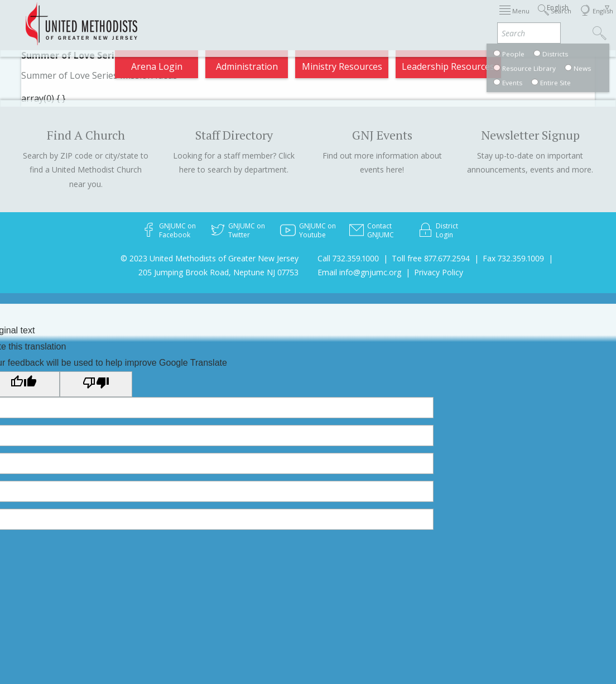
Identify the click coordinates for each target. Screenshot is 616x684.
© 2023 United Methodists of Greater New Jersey (210, 258)
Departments (459, 18)
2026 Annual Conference (168, 18)
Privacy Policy (439, 272)
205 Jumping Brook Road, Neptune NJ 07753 (218, 272)
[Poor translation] (96, 384)
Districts (410, 18)
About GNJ (367, 18)
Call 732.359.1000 (348, 258)
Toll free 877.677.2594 (431, 258)
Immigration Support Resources (280, 18)
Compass (520, 62)
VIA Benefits (515, 18)
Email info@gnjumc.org (359, 272)
